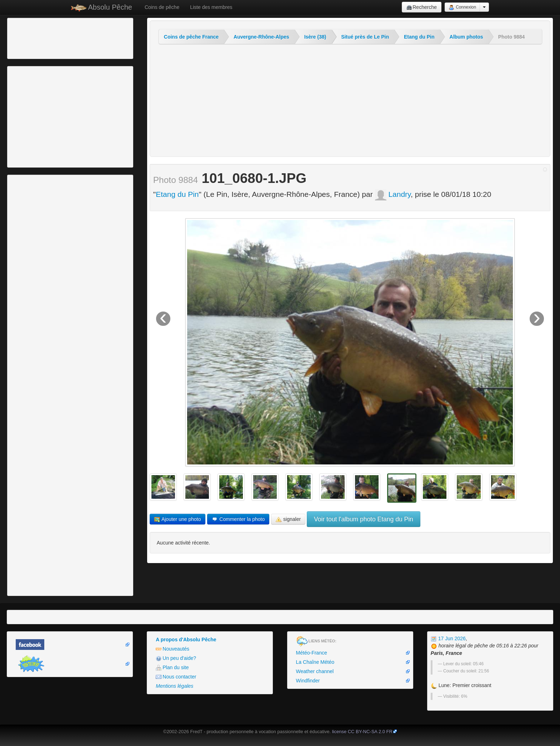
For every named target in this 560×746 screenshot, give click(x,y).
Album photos (466, 37)
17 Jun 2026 (448, 638)
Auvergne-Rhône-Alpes (261, 37)
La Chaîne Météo (315, 662)
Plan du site (172, 668)
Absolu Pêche (102, 7)
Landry (393, 194)
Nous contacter (176, 677)
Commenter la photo (238, 519)
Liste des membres (211, 7)
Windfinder (308, 681)
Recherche (422, 7)
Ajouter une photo (178, 519)
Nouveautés (172, 649)
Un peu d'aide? (176, 658)
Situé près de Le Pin (365, 37)
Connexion (462, 8)
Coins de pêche (162, 7)
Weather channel (315, 671)
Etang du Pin (419, 37)
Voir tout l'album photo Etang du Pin (364, 519)
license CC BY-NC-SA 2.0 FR (362, 732)
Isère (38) (315, 37)
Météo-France (312, 653)
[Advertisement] (48, 38)
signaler (288, 519)
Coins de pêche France (191, 37)
